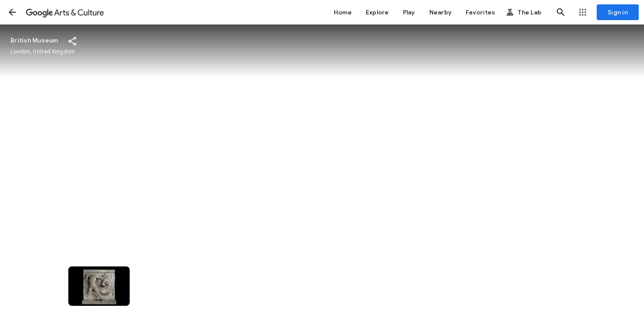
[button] (12, 12)
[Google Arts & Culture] (65, 12)
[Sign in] (618, 12)
